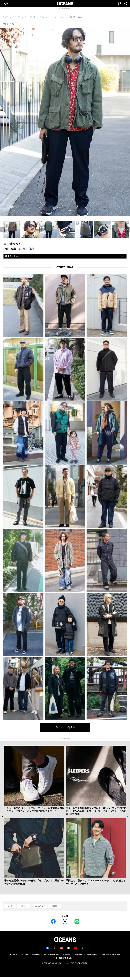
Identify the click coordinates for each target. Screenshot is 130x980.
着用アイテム (12, 256)
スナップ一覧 (30, 17)
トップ (5, 17)
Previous (2, 816)
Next (128, 816)
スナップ (16, 17)
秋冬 (32, 249)
